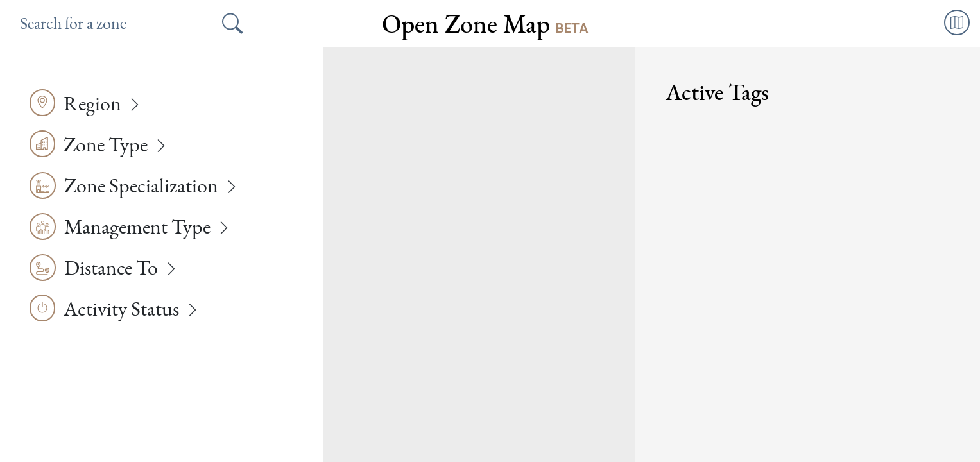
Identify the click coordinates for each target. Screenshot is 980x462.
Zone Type (106, 144)
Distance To (111, 268)
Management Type (137, 227)
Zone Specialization (141, 185)
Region (92, 103)
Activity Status (121, 309)
